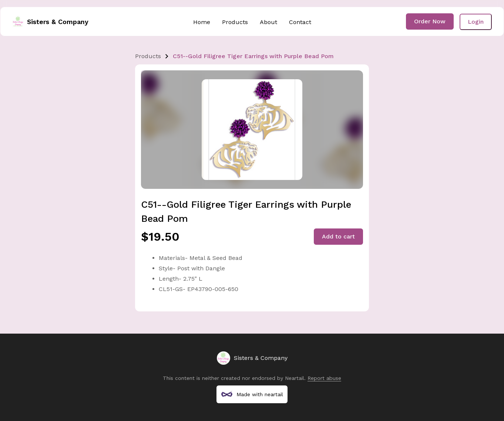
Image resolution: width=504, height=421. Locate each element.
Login (476, 22)
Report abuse (324, 378)
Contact (300, 22)
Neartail (295, 378)
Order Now (430, 21)
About (268, 22)
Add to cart (338, 236)
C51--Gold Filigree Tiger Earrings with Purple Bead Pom (253, 56)
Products (235, 22)
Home (202, 22)
